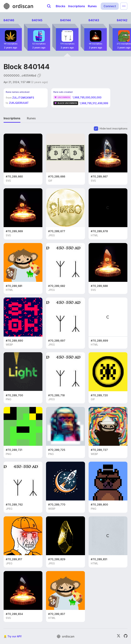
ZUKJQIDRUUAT (19, 103)
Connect (110, 6)
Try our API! (15, 636)
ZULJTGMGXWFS (23, 98)
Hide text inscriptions (113, 128)
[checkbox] (96, 129)
